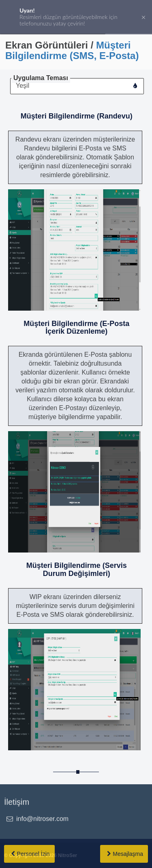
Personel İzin (33, 854)
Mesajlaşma (128, 854)
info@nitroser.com (42, 819)
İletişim (17, 802)
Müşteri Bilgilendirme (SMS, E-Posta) (72, 50)
